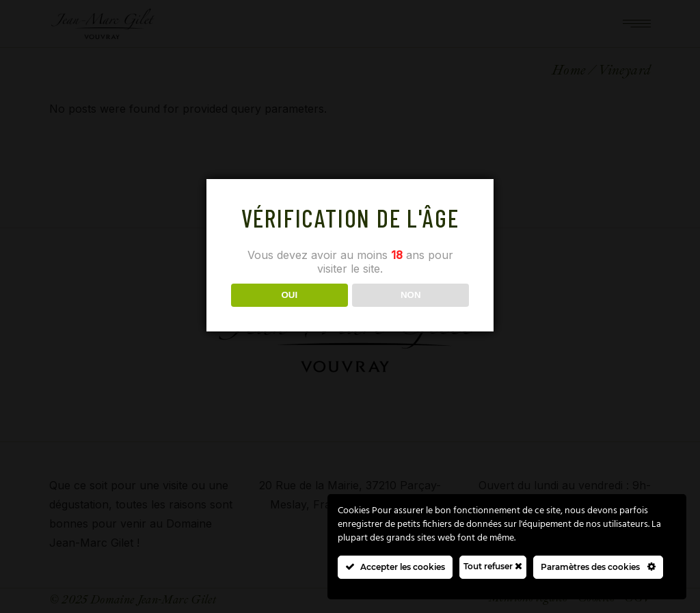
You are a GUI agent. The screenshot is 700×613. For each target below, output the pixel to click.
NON (411, 295)
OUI (289, 295)
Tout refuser (493, 566)
